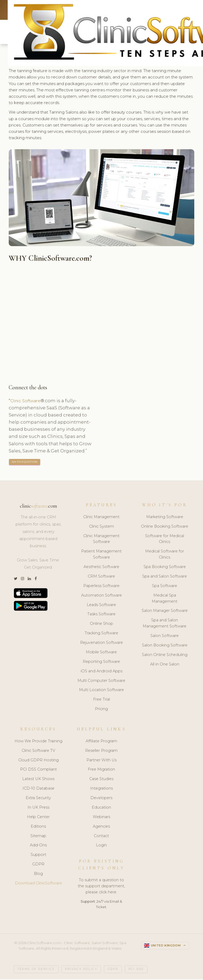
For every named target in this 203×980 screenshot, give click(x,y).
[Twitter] (15, 580)
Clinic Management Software (101, 540)
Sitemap (38, 837)
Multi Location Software (101, 691)
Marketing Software (165, 518)
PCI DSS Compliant (38, 771)
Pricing (101, 710)
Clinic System (101, 527)
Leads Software (101, 606)
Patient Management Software (101, 555)
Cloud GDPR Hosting (38, 761)
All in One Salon (165, 665)
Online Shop (101, 625)
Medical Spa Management (165, 599)
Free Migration (101, 771)
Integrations (101, 789)
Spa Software (165, 587)
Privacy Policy (81, 970)
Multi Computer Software (101, 682)
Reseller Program (101, 752)
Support (38, 856)
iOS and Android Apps (101, 672)
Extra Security (38, 799)
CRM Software (101, 577)
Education (101, 808)
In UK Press (38, 808)
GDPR (38, 865)
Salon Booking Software (165, 646)
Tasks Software (101, 615)
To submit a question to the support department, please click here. (101, 887)
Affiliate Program (101, 742)
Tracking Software (101, 634)
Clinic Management (101, 518)
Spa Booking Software (165, 568)
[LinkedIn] (29, 580)
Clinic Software (27, 401)
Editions (38, 827)
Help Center (38, 818)
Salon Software (165, 637)
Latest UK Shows (38, 780)
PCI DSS (136, 970)
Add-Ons (38, 846)
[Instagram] (22, 580)
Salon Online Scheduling (165, 656)
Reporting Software (101, 663)
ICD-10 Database (38, 789)
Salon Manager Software (165, 612)
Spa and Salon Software (165, 577)
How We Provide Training (38, 742)
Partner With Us (101, 761)
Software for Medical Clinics (165, 540)
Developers (101, 799)
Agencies (101, 827)
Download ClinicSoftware (38, 884)
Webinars (101, 818)
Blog (38, 875)
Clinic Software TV (38, 752)
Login (101, 846)
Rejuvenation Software (101, 644)
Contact (101, 837)
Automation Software (101, 596)
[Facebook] (36, 580)
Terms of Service (36, 970)
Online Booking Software (165, 527)
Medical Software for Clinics (165, 555)
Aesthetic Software (101, 568)
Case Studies (101, 780)
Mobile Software (101, 653)
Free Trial (101, 701)
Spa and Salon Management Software (165, 624)
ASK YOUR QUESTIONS (25, 463)
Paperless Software (101, 587)
